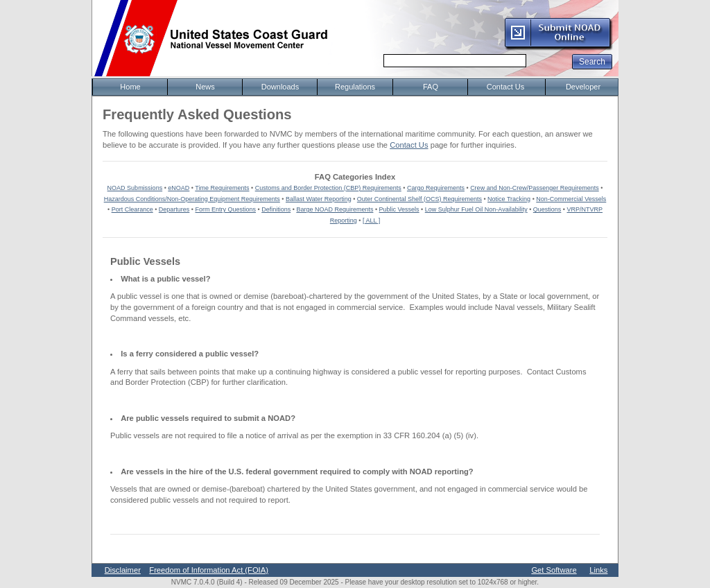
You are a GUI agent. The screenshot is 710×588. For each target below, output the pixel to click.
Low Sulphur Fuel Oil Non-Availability (476, 209)
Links (598, 570)
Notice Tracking (509, 199)
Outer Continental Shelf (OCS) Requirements (419, 199)
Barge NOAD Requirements (335, 209)
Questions (547, 209)
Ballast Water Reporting (319, 199)
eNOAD (179, 188)
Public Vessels (399, 209)
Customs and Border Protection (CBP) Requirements (328, 188)
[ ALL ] (371, 220)
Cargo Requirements (436, 188)
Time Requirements (222, 188)
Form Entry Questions (226, 209)
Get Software (554, 570)
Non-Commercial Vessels (571, 199)
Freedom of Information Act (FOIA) (209, 570)
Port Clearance (132, 209)
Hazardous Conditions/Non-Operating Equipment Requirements (192, 199)
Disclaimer (123, 570)
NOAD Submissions (135, 188)
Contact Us (409, 145)
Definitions (276, 209)
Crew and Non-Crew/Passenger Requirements (535, 188)
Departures (174, 209)
